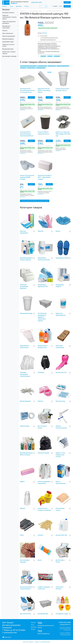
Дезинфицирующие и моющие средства (26, 259)
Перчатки (5, 31)
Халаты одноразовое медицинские (44, 482)
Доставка (19, 6)
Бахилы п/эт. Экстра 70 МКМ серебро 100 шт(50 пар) (63, 134)
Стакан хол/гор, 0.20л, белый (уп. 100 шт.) (62, 90)
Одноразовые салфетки (60, 286)
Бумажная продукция (8, 39)
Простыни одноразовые (9, 36)
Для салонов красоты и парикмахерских (29, 66)
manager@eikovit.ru (65, 625)
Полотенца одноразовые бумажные (24, 287)
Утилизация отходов (62, 614)
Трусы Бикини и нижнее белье (25, 347)
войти (67, 2)
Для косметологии (52, 66)
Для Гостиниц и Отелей (60, 561)
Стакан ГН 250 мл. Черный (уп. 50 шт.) (43, 133)
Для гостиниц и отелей (42, 427)
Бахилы (58, 231)
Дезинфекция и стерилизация (6, 27)
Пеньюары (41, 372)
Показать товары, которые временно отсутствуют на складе (35, 201)
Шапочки (40, 401)
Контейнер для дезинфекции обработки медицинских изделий (42, 317)
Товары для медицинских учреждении (9, 22)
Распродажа (23, 68)
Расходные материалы (8, 13)
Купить (49, 23)
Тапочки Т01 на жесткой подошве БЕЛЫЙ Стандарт (27, 177)
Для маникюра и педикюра (9, 56)
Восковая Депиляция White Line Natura (26, 454)
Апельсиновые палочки (60, 509)
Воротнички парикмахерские (63, 66)
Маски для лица (60, 401)
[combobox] (43, 6)
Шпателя (40, 535)
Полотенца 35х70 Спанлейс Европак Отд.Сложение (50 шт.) (27, 134)
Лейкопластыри (25, 426)
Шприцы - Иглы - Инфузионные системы (61, 455)
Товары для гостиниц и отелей (8, 45)
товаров (58, 6)
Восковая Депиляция (8, 49)
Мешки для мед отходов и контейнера (44, 509)
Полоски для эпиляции (59, 588)
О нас (11, 6)
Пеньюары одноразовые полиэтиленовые (25, 374)
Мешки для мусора (43, 453)
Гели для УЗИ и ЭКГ (61, 535)
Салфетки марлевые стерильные (44, 588)
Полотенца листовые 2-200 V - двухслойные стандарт (45, 177)
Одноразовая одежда (41, 68)
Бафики (22, 482)
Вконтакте (7, 637)
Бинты (40, 560)
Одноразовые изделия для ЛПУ (43, 286)
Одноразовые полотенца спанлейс (44, 259)
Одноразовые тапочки (62, 258)
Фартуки (23, 508)
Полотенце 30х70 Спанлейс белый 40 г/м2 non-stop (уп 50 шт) (27, 91)
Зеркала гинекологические (61, 427)
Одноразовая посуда (8, 42)
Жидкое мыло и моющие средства (9, 53)
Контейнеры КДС (43, 614)
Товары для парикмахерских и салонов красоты (9, 17)
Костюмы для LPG (61, 372)
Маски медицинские (8, 33)
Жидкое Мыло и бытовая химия (43, 347)
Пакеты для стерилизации (60, 347)
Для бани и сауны (31, 68)
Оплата (27, 6)
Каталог (5, 6)
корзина (67, 6)
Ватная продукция (25, 401)
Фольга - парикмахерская (61, 482)
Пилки (22, 535)
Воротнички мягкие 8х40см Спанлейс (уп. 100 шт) (44, 91)
